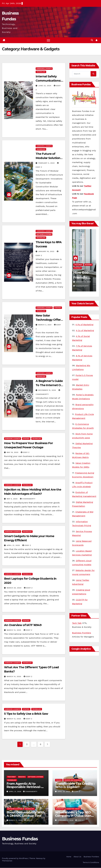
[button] (92, 40)
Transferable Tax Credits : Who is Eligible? (75, 785)
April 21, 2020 (14, 545)
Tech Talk (77, 623)
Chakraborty (28, 499)
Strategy (58, 308)
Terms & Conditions (91, 863)
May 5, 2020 (12, 499)
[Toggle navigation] (48, 40)
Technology (41, 72)
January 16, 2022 (47, 252)
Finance (59, 780)
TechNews (78, 268)
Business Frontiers (82, 633)
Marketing (60, 809)
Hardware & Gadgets (44, 69)
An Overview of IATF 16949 (23, 625)
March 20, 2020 (14, 588)
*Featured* (78, 265)
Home (69, 857)
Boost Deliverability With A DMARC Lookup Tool (26, 814)
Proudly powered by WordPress (15, 859)
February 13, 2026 (66, 820)
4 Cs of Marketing (85, 331)
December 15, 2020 (47, 390)
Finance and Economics (73, 780)
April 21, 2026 (15, 792)
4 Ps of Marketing (84, 325)
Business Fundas (20, 839)
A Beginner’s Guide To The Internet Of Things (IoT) (49, 385)
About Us (77, 857)
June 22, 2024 (45, 86)
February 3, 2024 (47, 163)
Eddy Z (25, 453)
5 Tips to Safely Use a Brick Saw (26, 714)
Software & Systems (44, 234)
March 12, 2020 (14, 719)
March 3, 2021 (45, 325)
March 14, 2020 (14, 630)
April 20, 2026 (64, 792)
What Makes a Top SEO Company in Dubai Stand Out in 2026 (74, 816)
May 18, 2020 (13, 453)
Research (89, 265)
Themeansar (7, 861)
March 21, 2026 (16, 820)
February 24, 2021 (84, 282)
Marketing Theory (73, 809)
